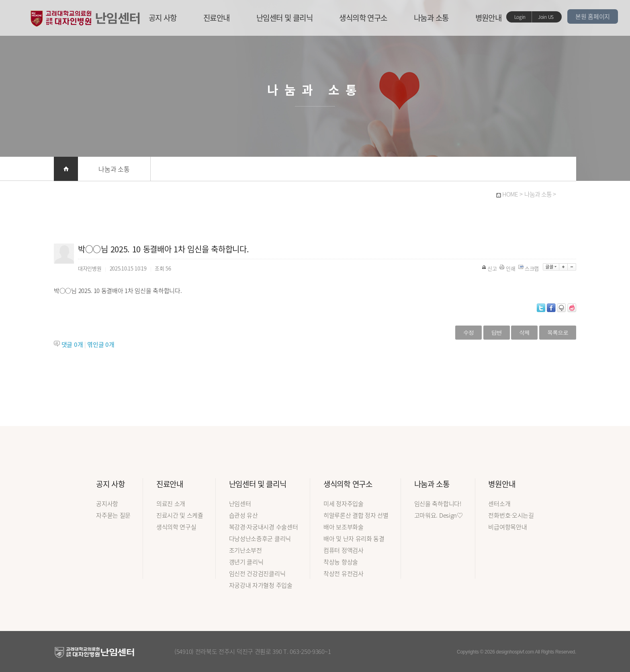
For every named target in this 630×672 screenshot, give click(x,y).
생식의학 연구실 (176, 527)
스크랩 (529, 268)
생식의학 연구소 (363, 18)
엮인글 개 (101, 344)
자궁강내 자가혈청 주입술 (261, 585)
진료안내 (217, 18)
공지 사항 (163, 18)
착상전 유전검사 (344, 574)
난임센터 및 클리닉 (285, 18)
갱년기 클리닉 (246, 562)
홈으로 (66, 169)
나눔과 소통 (431, 18)
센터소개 (499, 504)
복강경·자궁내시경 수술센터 (264, 527)
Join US (546, 17)
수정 (468, 332)
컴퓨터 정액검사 (344, 550)
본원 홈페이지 (593, 16)
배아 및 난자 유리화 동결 (354, 539)
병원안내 (489, 18)
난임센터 (240, 504)
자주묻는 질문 (113, 515)
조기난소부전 (245, 550)
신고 (490, 268)
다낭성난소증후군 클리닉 (260, 539)
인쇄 (508, 268)
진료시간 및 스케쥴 (180, 515)
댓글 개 (72, 344)
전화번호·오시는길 (511, 515)
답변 (497, 332)
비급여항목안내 (507, 527)
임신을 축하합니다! (438, 504)
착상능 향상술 (341, 562)
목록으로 (558, 332)
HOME (510, 194)
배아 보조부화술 (344, 527)
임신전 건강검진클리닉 (257, 574)
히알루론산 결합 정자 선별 (356, 515)
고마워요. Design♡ (439, 515)
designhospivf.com (515, 652)
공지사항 (107, 504)
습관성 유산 (243, 515)
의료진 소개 (171, 504)
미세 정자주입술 (344, 504)
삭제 (524, 332)
